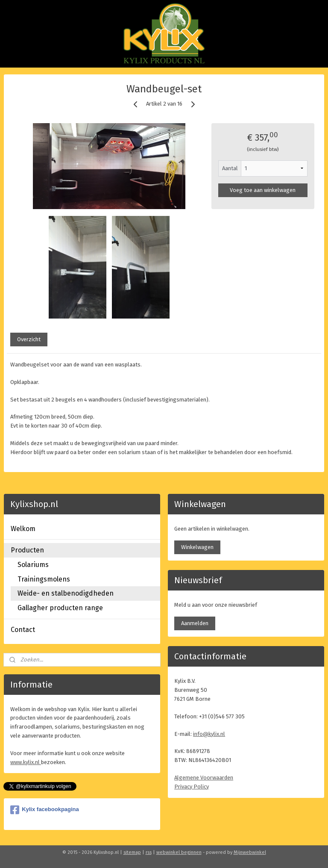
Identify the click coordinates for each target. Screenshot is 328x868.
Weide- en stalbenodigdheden (66, 593)
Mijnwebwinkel (250, 852)
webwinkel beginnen (179, 852)
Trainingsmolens (44, 579)
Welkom (23, 529)
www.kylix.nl (26, 762)
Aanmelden (195, 623)
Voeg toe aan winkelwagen (263, 190)
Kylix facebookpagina (45, 810)
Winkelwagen (197, 547)
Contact (23, 630)
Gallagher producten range (60, 608)
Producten (27, 550)
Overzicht (29, 339)
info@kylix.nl (209, 734)
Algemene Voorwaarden (204, 778)
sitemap (132, 852)
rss (149, 852)
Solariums (33, 565)
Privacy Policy (192, 787)
